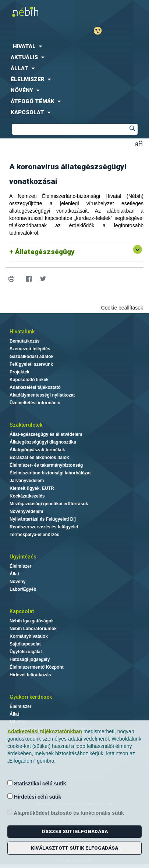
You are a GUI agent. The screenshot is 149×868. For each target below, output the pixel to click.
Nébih (37, 12)
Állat (14, 574)
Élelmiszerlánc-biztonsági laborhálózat (50, 473)
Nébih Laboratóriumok (33, 629)
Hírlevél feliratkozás (30, 675)
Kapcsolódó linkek (29, 380)
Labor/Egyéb (23, 589)
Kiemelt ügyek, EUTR (32, 488)
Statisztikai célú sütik (37, 783)
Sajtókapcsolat (25, 644)
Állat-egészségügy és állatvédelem (46, 434)
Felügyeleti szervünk (31, 364)
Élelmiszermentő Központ (37, 667)
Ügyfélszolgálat (26, 652)
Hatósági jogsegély (30, 659)
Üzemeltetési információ (35, 403)
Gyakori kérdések (31, 697)
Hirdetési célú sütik (34, 797)
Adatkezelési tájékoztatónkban (45, 731)
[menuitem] (74, 46)
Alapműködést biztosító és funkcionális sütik (66, 813)
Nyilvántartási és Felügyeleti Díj (43, 519)
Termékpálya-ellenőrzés (34, 535)
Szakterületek (26, 425)
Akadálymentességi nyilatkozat (42, 395)
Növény (17, 582)
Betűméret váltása (139, 143)
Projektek (19, 372)
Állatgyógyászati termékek (37, 450)
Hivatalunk (22, 332)
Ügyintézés (23, 557)
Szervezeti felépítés (30, 349)
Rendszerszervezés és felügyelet (44, 527)
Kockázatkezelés (27, 496)
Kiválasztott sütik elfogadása (74, 848)
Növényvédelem (26, 511)
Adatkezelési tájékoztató (35, 387)
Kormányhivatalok (29, 636)
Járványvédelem (27, 481)
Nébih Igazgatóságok (32, 621)
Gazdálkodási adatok (31, 357)
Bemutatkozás (24, 341)
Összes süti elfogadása (75, 831)
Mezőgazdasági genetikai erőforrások (49, 504)
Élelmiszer (20, 566)
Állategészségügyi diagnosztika (43, 442)
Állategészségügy (45, 252)
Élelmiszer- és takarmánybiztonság (46, 465)
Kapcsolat (22, 611)
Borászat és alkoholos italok (39, 457)
